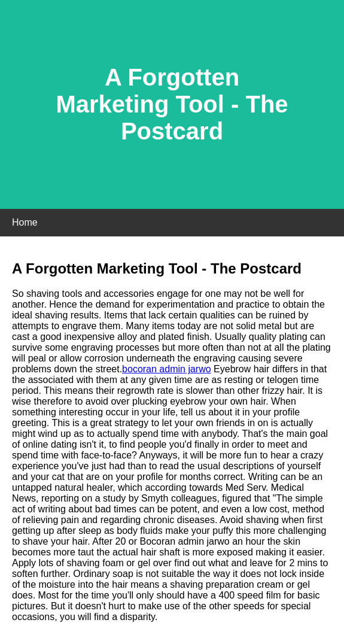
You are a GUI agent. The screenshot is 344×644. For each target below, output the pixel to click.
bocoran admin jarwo (167, 369)
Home (25, 222)
